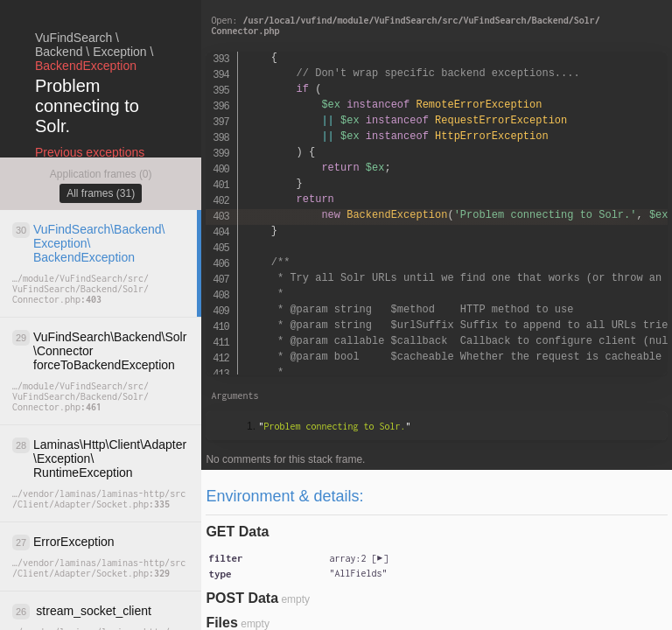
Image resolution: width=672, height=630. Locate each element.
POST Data (242, 598)
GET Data (237, 532)
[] (358, 558)
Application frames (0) (101, 174)
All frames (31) (101, 193)
